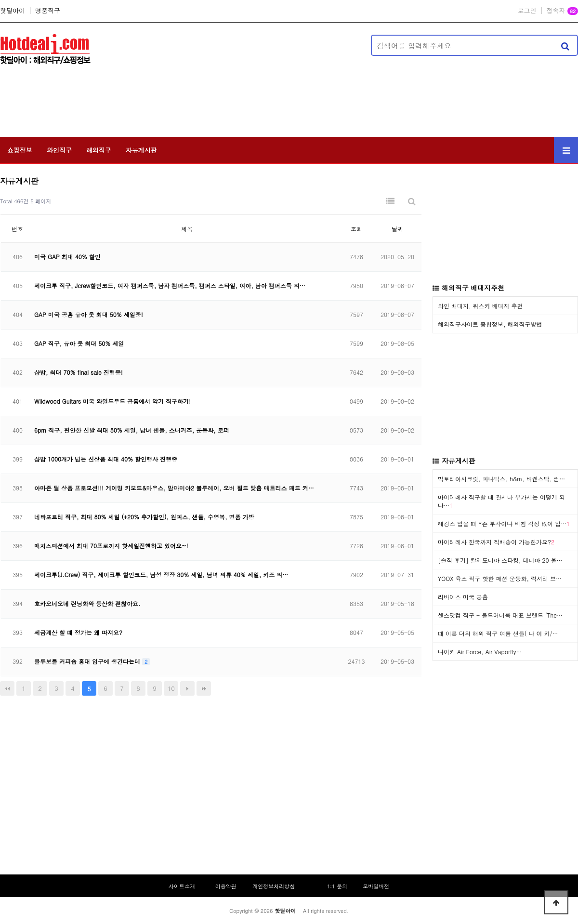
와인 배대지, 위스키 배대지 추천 (480, 306)
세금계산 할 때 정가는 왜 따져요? (78, 632)
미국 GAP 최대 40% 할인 (67, 257)
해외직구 (99, 150)
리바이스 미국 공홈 (463, 597)
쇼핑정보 (20, 150)
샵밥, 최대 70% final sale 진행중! (79, 372)
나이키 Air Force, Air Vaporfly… (480, 652)
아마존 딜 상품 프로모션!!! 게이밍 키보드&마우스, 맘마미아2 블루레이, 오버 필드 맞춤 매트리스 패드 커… (174, 488)
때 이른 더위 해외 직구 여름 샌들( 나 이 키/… (498, 633)
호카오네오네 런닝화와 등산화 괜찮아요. (87, 603)
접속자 (562, 11)
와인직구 (59, 150)
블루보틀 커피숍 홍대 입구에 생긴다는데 (88, 661)
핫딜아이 (13, 11)
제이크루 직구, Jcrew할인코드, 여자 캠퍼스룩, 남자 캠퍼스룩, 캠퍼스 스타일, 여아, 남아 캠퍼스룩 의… (170, 285)
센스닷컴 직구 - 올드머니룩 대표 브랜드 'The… (500, 615)
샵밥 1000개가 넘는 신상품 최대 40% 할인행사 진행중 (106, 459)
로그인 (527, 11)
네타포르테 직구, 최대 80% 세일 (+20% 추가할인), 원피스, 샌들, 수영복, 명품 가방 (144, 517)
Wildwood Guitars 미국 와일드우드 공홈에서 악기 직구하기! (112, 401)
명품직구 (48, 11)
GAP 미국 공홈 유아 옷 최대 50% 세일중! (89, 314)
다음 (187, 688)
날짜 (397, 229)
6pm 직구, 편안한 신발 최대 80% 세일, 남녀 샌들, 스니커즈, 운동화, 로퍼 (132, 430)
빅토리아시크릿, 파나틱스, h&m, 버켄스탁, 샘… (501, 479)
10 (171, 688)
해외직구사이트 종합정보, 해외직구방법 (490, 324)
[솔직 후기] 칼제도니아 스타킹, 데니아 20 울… (500, 560)
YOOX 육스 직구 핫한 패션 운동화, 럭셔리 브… (500, 578)
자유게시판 (141, 150)
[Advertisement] (170, 79)
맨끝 (204, 688)
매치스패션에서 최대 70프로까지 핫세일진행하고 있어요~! (111, 546)
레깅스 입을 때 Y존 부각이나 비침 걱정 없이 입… (504, 523)
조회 (356, 229)
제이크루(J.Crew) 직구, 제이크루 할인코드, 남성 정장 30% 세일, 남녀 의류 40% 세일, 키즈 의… (161, 574)
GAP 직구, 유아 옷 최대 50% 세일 (79, 343)
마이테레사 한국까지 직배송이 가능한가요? (496, 542)
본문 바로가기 (0, 0)
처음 (7, 688)
